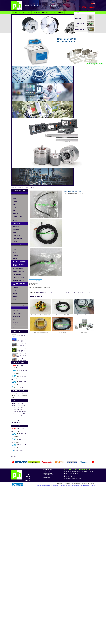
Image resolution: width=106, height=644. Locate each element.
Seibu (14, 299)
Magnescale (16, 229)
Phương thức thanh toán (49, 476)
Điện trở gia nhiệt (17, 274)
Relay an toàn (16, 316)
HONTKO (15, 211)
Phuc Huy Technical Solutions (74, 483)
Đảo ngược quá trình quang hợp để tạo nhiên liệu (22, 350)
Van (14, 319)
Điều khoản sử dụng (48, 472)
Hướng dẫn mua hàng (48, 475)
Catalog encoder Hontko (18, 403)
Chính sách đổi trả (47, 477)
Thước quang (17, 224)
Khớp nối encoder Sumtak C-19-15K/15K (41, 315)
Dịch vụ (28, 476)
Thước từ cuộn (17, 235)
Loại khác (15, 256)
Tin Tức (28, 478)
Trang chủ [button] (17, 13)
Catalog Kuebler (16, 422)
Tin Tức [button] (53, 13)
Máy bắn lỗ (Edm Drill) (18, 305)
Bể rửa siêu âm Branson (20, 261)
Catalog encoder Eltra (17, 407)
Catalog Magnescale (17, 416)
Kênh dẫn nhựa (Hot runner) (19, 265)
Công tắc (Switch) (17, 314)
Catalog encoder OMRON (18, 414)
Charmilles (16, 287)
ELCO (14, 208)
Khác (14, 328)
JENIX (14, 232)
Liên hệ (28, 480)
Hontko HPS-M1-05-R (80, 23)
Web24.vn (92, 483)
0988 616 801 (20, 365)
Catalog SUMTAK (16, 418)
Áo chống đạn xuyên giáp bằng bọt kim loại (22, 360)
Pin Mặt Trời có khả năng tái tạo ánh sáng (19, 345)
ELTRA (15, 205)
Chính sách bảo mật (48, 473)
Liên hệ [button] (61, 13)
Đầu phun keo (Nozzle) (19, 277)
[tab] (36, 281)
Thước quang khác (18, 238)
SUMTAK (15, 199)
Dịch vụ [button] (45, 13)
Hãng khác (16, 213)
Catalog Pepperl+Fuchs (18, 420)
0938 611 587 (20, 387)
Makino (15, 293)
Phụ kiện (15, 221)
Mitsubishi (16, 296)
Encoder (15, 193)
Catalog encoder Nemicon (18, 405)
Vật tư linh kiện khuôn (19, 280)
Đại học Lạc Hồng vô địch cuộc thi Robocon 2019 (22, 340)
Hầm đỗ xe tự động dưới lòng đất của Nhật (22, 355)
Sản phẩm (29, 474)
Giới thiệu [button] (27, 13)
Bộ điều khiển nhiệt (18, 269)
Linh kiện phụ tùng (18, 308)
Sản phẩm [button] (36, 13)
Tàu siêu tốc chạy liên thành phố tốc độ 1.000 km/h (19, 335)
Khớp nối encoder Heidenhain (41, 333)
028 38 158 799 (23, 370)
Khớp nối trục (84, 333)
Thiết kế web (85, 483)
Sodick (15, 302)
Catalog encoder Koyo (17, 410)
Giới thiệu (29, 472)
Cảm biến (15, 311)
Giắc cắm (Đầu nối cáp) (19, 272)
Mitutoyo (15, 250)
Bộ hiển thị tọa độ (18, 244)
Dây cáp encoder (62, 333)
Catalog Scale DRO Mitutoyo (19, 412)
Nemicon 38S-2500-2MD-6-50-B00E (80, 18)
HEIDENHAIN (16, 196)
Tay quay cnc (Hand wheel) (18, 217)
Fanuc (14, 290)
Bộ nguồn (15, 322)
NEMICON (15, 202)
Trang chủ (29, 470)
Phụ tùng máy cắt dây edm (19, 284)
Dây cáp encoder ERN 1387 (62, 315)
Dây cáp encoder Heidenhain (84, 315)
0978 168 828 (22, 376)
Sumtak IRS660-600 (80, 29)
